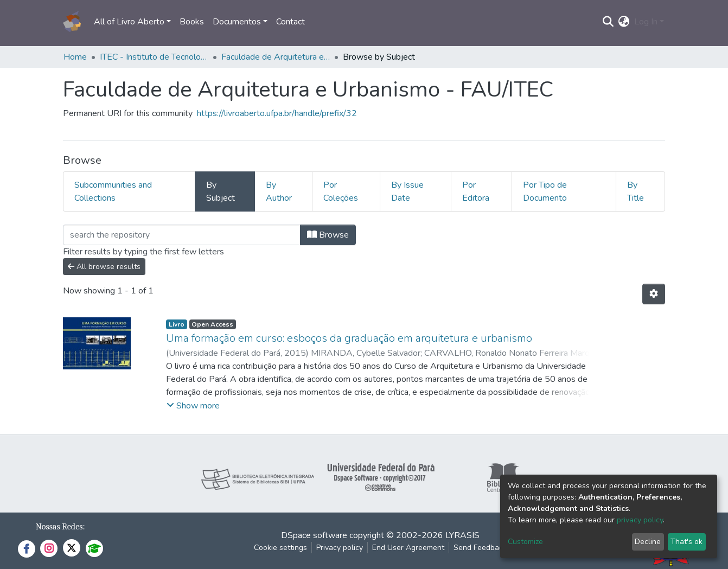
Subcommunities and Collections (113, 191)
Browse (328, 235)
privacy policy (640, 520)
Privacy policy (340, 548)
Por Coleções (341, 191)
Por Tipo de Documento (545, 191)
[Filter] (182, 235)
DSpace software (314, 535)
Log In (646, 22)
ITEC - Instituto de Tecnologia (154, 57)
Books (192, 22)
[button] (624, 22)
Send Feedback (480, 548)
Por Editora (476, 191)
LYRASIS (462, 535)
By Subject (221, 191)
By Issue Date (407, 191)
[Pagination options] (654, 294)
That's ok (687, 542)
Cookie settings (280, 548)
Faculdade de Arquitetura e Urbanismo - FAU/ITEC (276, 57)
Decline (648, 542)
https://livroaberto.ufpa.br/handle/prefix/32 (277, 113)
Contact (290, 22)
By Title (636, 191)
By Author (279, 191)
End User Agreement (408, 548)
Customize (525, 542)
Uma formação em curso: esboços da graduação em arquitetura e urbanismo (349, 338)
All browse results (104, 267)
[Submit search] (608, 22)
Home (75, 57)
